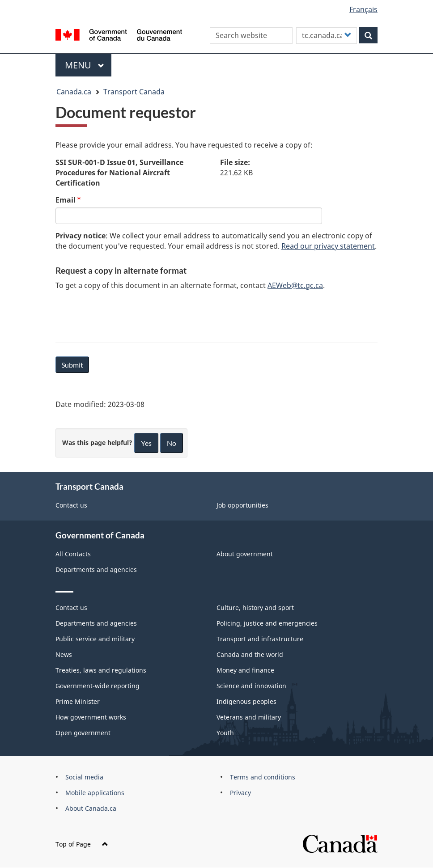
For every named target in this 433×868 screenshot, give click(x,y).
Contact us (71, 505)
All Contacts (73, 554)
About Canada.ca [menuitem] (91, 808)
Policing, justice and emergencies (267, 623)
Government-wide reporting (98, 686)
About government (245, 554)
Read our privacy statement (328, 246)
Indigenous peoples (246, 701)
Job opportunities (242, 505)
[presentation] (123, 315)
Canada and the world (250, 654)
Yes (146, 443)
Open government (83, 733)
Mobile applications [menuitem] (95, 793)
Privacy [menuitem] (240, 793)
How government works (91, 717)
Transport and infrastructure (260, 639)
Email (66, 200)
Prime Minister (78, 701)
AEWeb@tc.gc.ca (295, 285)
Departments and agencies (96, 569)
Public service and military (95, 639)
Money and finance (245, 670)
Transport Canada (134, 92)
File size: (235, 162)
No (172, 443)
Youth (225, 733)
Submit (72, 365)
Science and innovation (251, 686)
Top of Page (82, 844)
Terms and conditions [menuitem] (263, 777)
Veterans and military (249, 717)
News (64, 654)
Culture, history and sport (255, 608)
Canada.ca (74, 92)
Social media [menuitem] (84, 777)
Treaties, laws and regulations (101, 670)
